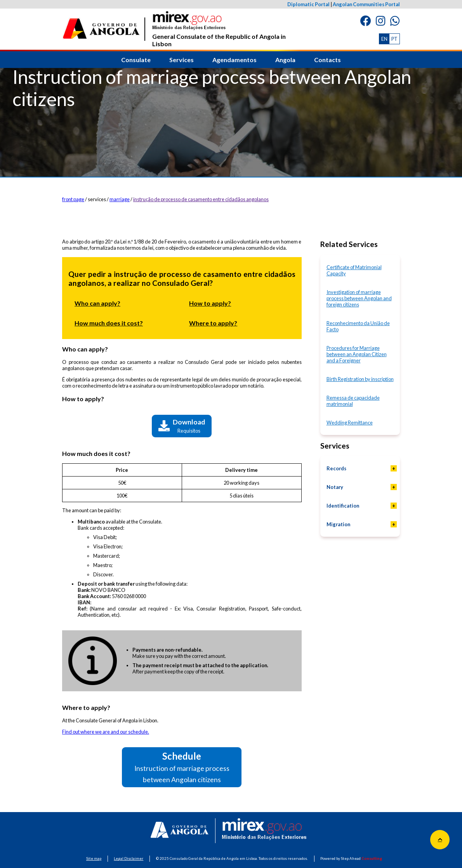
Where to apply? (213, 323)
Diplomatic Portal (308, 4)
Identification (343, 506)
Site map (94, 858)
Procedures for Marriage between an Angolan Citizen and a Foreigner (357, 354)
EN (384, 39)
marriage (120, 199)
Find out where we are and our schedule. (106, 732)
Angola (285, 60)
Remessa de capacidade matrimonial (353, 401)
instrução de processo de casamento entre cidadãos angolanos (201, 199)
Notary (335, 487)
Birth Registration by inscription (360, 379)
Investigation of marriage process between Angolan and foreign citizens (359, 298)
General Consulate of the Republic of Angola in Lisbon (219, 29)
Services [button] (181, 60)
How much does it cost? (109, 323)
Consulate (136, 60)
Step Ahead (361, 858)
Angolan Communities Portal (366, 4)
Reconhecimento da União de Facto (358, 326)
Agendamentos (234, 60)
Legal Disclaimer (129, 858)
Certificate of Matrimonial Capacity (354, 270)
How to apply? (210, 303)
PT (394, 39)
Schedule (182, 767)
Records (336, 468)
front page (73, 199)
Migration (338, 524)
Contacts (327, 60)
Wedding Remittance (350, 423)
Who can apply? (97, 303)
